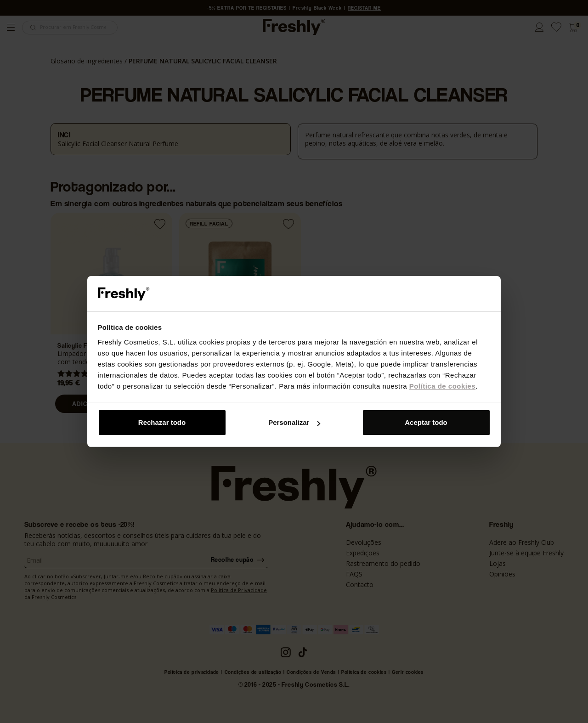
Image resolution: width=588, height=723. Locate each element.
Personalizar (294, 422)
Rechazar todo (162, 422)
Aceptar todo (426, 422)
